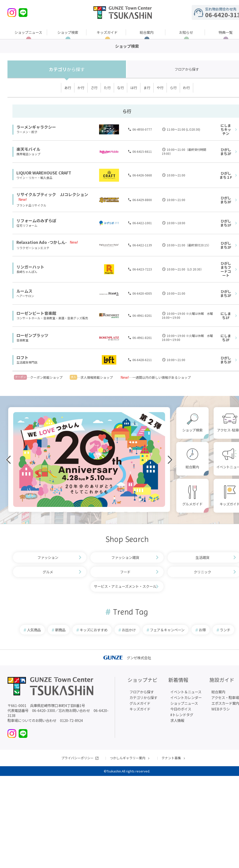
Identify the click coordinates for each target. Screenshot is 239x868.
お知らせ (186, 32)
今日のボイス (181, 709)
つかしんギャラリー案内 (128, 758)
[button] (34, 512)
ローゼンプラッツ (32, 335)
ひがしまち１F (226, 175)
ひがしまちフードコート (226, 269)
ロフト (22, 357)
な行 (120, 88)
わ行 (186, 88)
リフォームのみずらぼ (36, 220)
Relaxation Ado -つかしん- (42, 242)
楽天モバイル (28, 149)
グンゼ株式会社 (127, 658)
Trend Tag (131, 612)
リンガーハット (30, 267)
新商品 (60, 630)
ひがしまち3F (226, 200)
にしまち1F (226, 316)
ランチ (225, 630)
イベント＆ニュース (186, 692)
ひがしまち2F (226, 152)
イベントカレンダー (186, 697)
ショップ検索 (68, 32)
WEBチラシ (221, 709)
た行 (107, 88)
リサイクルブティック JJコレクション (52, 194)
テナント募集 (171, 758)
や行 (160, 88)
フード (125, 572)
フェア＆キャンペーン (167, 630)
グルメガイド (192, 504)
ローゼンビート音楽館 (36, 313)
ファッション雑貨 (125, 557)
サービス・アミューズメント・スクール (125, 586)
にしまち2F (226, 338)
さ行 (94, 88)
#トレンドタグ (182, 715)
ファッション (48, 557)
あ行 (68, 88)
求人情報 (177, 720)
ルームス (24, 291)
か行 (81, 88)
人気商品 (34, 630)
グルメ (48, 572)
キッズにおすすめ (94, 630)
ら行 (173, 88)
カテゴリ (67, 69)
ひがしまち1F (226, 223)
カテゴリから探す (143, 697)
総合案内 (147, 32)
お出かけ (129, 630)
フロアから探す (142, 692)
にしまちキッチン (226, 129)
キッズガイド (107, 32)
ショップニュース (28, 32)
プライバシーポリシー (77, 758)
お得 (202, 630)
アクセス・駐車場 (225, 697)
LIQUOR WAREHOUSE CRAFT (44, 173)
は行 (134, 88)
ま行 (147, 88)
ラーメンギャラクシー (36, 127)
